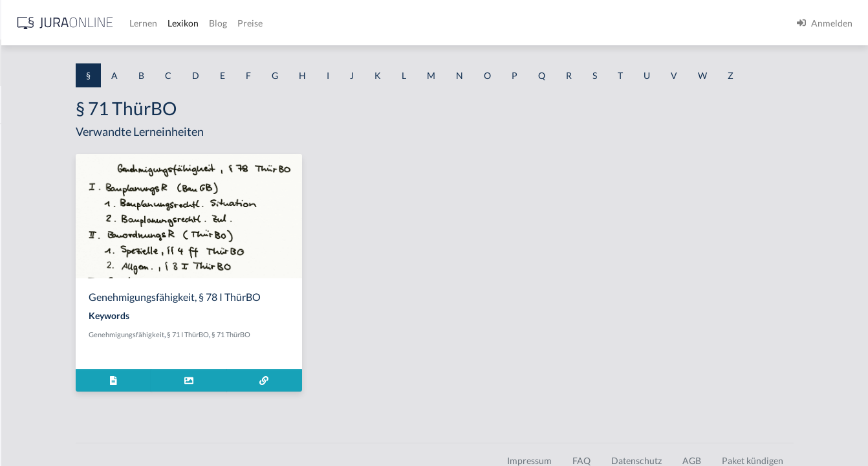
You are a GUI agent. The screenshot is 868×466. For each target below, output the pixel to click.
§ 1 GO (24, 196)
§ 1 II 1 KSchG (38, 429)
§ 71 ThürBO (372, 358)
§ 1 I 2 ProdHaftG (45, 341)
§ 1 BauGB (31, 167)
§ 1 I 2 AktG (33, 312)
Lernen (349, 23)
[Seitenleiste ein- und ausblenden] (186, 20)
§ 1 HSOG (30, 254)
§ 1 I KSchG (33, 400)
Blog (424, 23)
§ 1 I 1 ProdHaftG (45, 283)
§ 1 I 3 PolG (33, 371)
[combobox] (103, 63)
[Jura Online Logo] (271, 23)
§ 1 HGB (27, 225)
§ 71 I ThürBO (329, 358)
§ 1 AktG (27, 138)
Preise (456, 23)
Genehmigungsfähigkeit (267, 358)
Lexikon (389, 23)
